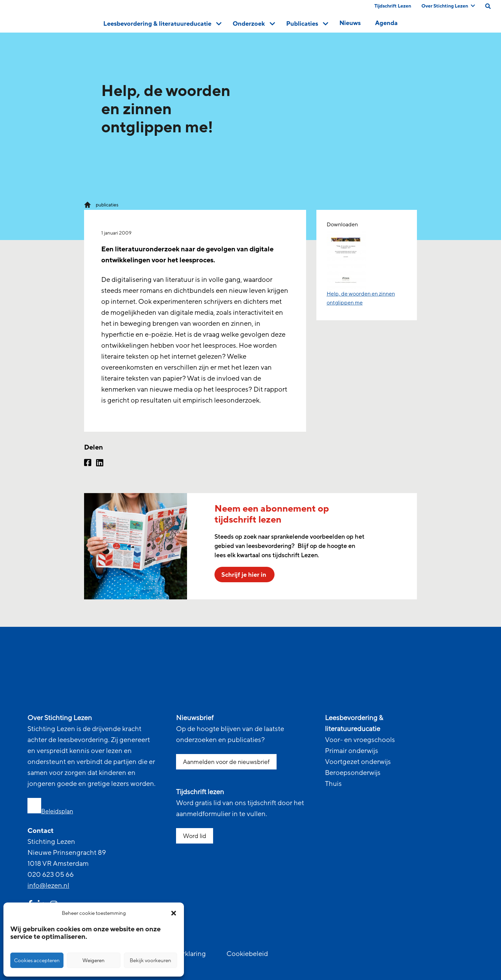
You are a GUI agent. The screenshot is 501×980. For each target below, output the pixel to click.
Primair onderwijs (352, 751)
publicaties (107, 205)
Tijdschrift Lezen (393, 6)
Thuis (333, 784)
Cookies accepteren (37, 960)
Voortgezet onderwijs (358, 762)
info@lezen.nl (48, 886)
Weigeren (94, 960)
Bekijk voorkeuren (150, 960)
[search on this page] (488, 6)
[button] (174, 913)
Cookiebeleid (247, 954)
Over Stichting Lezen (448, 6)
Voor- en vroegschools (360, 740)
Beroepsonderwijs (353, 773)
